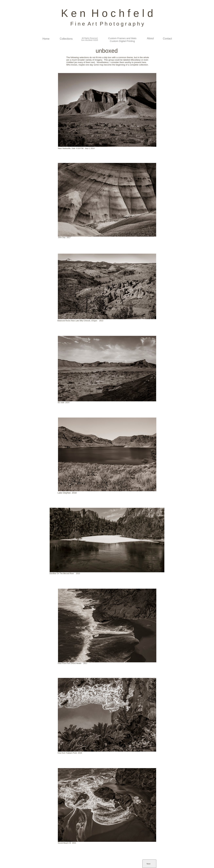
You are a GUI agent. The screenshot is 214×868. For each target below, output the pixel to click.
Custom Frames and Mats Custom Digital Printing (122, 40)
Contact (167, 39)
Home (46, 39)
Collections (66, 39)
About (150, 38)
